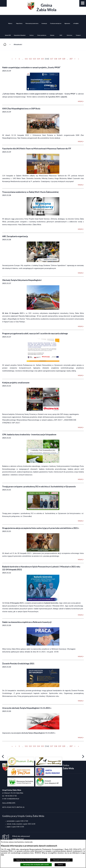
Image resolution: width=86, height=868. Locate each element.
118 (56, 59)
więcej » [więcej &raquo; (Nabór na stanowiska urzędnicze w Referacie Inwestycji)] (81, 656)
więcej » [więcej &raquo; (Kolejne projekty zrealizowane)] (81, 427)
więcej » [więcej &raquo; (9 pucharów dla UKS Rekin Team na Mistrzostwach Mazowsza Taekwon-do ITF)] (81, 185)
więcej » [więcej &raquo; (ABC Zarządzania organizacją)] (81, 273)
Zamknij (60, 865)
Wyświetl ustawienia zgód (61, 860)
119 (60, 59)
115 (42, 59)
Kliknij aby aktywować (21, 838)
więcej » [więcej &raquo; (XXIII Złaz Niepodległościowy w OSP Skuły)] (81, 141)
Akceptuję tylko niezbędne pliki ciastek (36, 865)
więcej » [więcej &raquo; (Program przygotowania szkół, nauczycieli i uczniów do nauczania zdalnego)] (81, 375)
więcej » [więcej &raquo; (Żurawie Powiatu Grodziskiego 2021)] (81, 701)
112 (30, 59)
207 (71, 59)
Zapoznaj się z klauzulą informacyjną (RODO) (30, 860)
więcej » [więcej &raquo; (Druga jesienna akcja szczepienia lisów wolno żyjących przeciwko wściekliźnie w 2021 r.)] (81, 559)
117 (52, 59)
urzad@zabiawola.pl (13, 799)
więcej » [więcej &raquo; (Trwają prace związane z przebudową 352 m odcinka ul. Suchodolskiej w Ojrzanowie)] (81, 521)
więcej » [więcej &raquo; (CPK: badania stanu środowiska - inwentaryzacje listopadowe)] (81, 479)
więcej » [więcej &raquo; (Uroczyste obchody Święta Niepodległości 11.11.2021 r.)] (81, 737)
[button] (83, 3)
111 (26, 59)
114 (38, 59)
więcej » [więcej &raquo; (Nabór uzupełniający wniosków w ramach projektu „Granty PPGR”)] (81, 101)
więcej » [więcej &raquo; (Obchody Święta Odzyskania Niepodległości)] (81, 326)
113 (34, 59)
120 (64, 59)
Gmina (42, 7)
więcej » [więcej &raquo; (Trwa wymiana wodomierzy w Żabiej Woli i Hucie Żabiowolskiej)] (81, 229)
